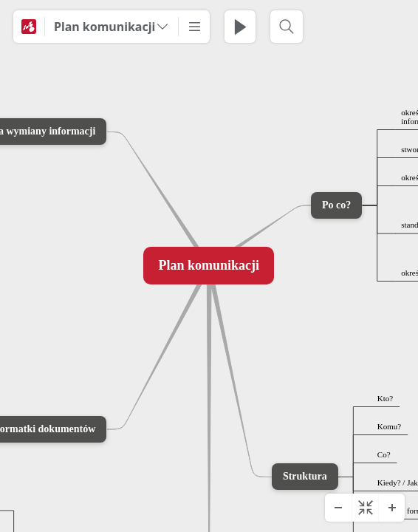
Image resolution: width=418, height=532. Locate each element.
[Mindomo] (29, 27)
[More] (194, 27)
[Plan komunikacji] (112, 27)
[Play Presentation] (240, 27)
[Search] (287, 27)
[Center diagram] (365, 508)
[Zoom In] (391, 508)
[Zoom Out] (338, 508)
